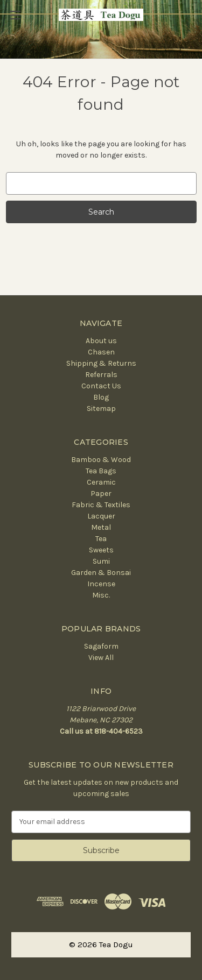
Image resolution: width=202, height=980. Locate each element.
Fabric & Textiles (101, 505)
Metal (101, 527)
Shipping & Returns (101, 363)
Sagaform (101, 646)
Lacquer (101, 516)
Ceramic (101, 482)
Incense (101, 584)
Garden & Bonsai (101, 573)
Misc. (101, 595)
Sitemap (101, 409)
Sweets (101, 550)
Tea (101, 539)
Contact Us (101, 386)
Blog (101, 397)
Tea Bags (101, 471)
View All (101, 658)
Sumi (101, 561)
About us (101, 341)
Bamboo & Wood (101, 460)
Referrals (101, 375)
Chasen (101, 352)
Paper (101, 493)
